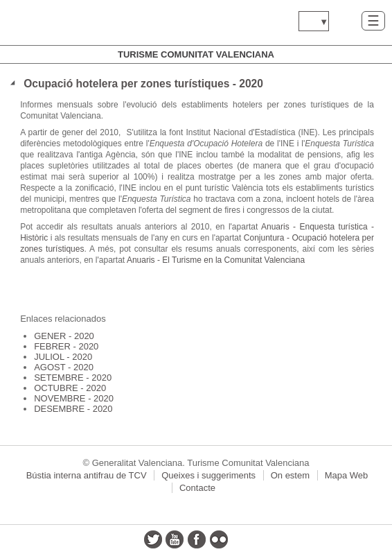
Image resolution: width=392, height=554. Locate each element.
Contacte (197, 488)
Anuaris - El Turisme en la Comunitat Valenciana (216, 260)
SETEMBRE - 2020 (73, 378)
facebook (197, 539)
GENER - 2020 (64, 336)
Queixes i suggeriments (208, 475)
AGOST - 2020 (64, 367)
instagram (240, 539)
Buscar (345, 20)
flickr (219, 539)
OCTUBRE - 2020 (70, 388)
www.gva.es (93, 23)
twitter (153, 539)
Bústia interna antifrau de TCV (87, 475)
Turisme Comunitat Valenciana (196, 54)
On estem (290, 475)
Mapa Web (347, 475)
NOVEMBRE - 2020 (74, 398)
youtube (175, 539)
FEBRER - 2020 (66, 346)
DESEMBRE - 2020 (73, 409)
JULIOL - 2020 (63, 357)
